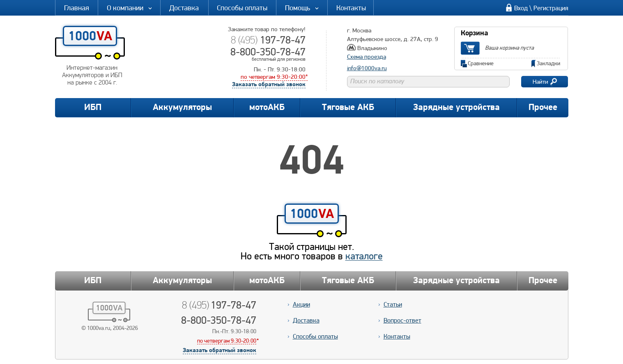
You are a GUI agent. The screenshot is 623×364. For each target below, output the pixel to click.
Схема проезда (367, 57)
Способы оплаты (242, 8)
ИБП (93, 108)
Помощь (302, 8)
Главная (77, 8)
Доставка (184, 8)
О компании (130, 8)
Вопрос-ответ (402, 320)
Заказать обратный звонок (269, 85)
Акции (301, 304)
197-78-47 (268, 40)
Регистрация (551, 8)
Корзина (474, 34)
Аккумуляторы (182, 108)
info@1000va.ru (367, 68)
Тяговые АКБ (348, 108)
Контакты (351, 8)
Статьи (393, 304)
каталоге (364, 256)
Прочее (543, 108)
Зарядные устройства (456, 108)
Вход (521, 8)
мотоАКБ (267, 108)
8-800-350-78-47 (268, 52)
